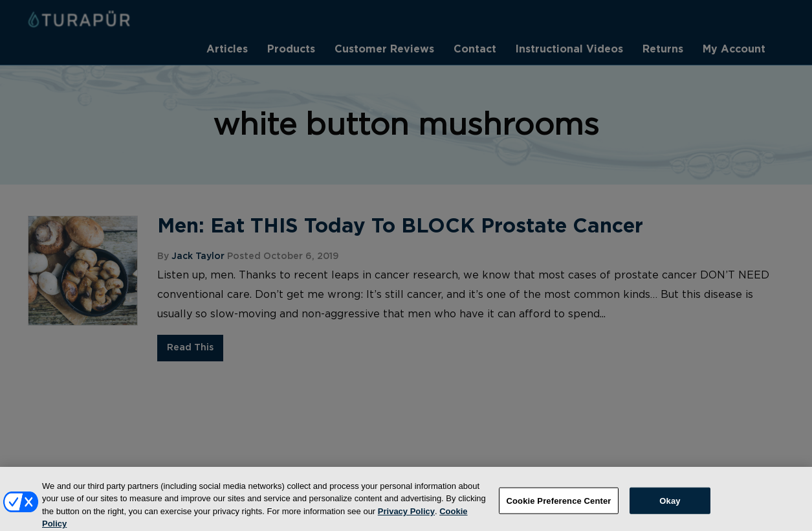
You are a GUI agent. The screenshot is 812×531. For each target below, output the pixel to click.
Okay (670, 506)
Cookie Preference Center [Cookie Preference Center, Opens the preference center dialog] (558, 506)
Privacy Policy (406, 516)
